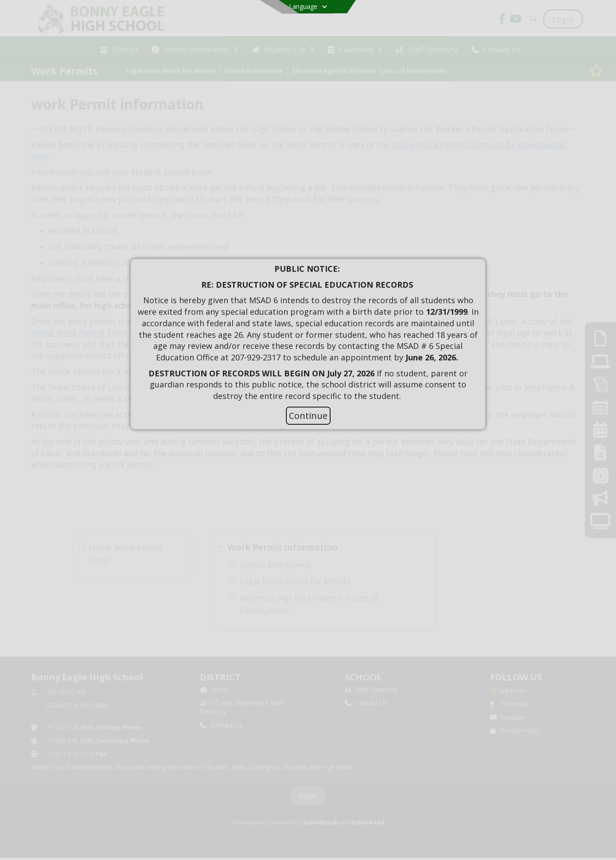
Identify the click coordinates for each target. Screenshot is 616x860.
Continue (308, 416)
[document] (308, 333)
